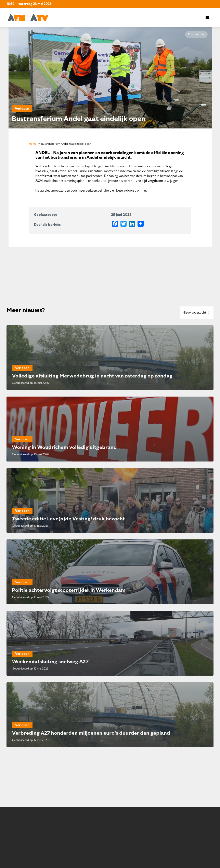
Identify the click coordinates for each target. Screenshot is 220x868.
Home (33, 144)
